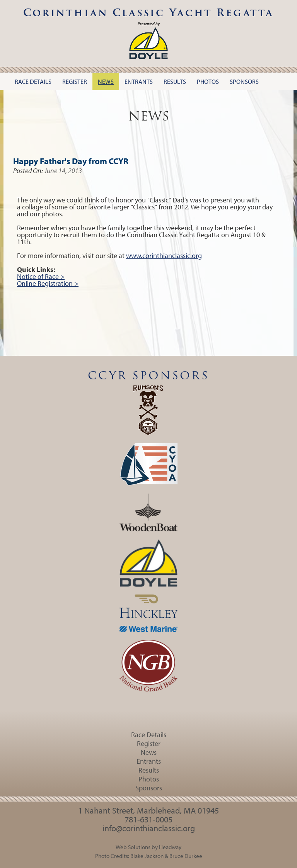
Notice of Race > (41, 276)
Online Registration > (48, 283)
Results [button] (175, 82)
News (149, 752)
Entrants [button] (139, 82)
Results (149, 770)
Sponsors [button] (244, 82)
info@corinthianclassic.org (149, 828)
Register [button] (75, 82)
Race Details (149, 735)
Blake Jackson (147, 856)
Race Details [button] (33, 82)
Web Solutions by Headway (148, 847)
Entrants (149, 761)
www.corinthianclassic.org (164, 256)
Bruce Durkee (186, 856)
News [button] (106, 82)
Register (149, 743)
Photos (149, 779)
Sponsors (149, 788)
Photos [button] (208, 82)
